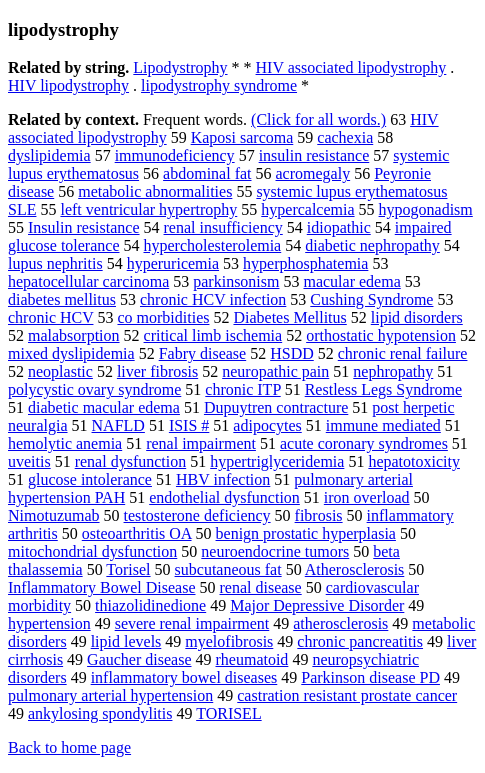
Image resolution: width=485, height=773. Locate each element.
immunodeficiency (175, 155)
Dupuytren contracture (276, 407)
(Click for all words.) (318, 119)
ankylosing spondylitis (100, 713)
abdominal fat (207, 173)
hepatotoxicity (414, 461)
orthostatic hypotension (381, 335)
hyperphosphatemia (305, 263)
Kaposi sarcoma (242, 137)
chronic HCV (50, 317)
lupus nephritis (55, 263)
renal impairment (201, 443)
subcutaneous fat (228, 569)
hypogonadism (426, 209)
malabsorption (74, 335)
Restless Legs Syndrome (383, 389)
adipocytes (267, 425)
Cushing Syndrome (371, 299)
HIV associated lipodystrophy (351, 67)
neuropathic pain (275, 371)
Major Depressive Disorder (317, 605)
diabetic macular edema (104, 407)
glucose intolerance (90, 479)
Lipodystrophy (180, 67)
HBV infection (223, 479)
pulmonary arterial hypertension (110, 695)
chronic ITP (242, 389)
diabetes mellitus (62, 299)
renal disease (261, 587)
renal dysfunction (131, 461)
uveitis (29, 461)
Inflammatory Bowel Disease (102, 587)
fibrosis (319, 515)
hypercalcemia (307, 209)
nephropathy (393, 371)
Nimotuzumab (54, 515)
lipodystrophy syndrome (219, 85)
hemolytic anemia (65, 443)
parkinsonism (236, 281)
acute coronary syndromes (364, 443)
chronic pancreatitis (360, 641)
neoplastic (60, 371)
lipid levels (126, 641)
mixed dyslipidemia (71, 353)
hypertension (49, 623)
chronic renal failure (403, 353)
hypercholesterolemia (213, 245)
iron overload (367, 497)
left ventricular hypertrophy (148, 209)
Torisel (128, 569)
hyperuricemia (173, 263)
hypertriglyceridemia (277, 461)
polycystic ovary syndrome (94, 389)
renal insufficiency (223, 227)
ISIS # (189, 425)
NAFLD (118, 425)
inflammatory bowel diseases (184, 677)
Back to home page (69, 747)
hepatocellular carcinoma (88, 281)
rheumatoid (252, 659)
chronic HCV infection (213, 299)
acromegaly (313, 173)
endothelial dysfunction (224, 497)
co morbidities (163, 317)
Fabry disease (203, 353)
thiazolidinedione (150, 605)
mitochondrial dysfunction (92, 551)
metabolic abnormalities (155, 191)
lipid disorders (417, 317)
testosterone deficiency (197, 515)
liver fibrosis (157, 371)
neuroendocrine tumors (275, 551)
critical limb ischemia (213, 335)
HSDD (292, 353)
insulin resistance (314, 155)
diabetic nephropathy (372, 245)
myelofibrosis (229, 641)
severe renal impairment (192, 623)
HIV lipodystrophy (68, 85)
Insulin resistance (84, 227)
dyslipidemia (49, 155)
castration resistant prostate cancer (347, 695)
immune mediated (383, 425)
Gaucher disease (139, 659)
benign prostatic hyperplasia (306, 533)
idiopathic (339, 227)
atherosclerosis (340, 623)
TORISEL (228, 713)
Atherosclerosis (355, 569)
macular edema (351, 281)
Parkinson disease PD (370, 677)
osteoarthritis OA (137, 533)
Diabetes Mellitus (289, 317)
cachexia (345, 137)
